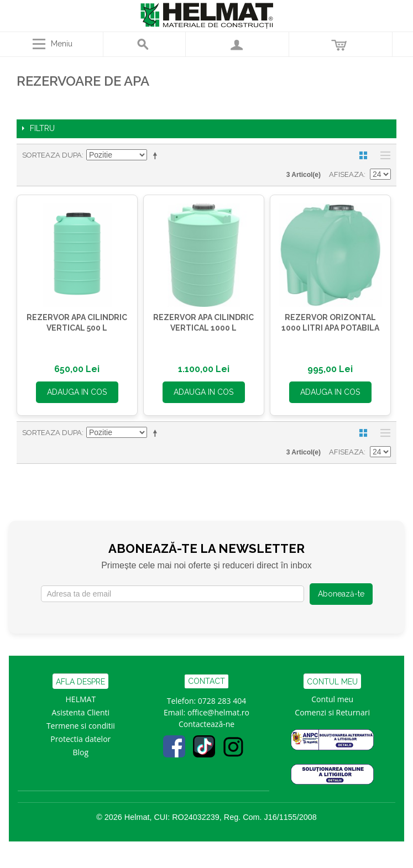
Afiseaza (346, 174)
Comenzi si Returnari (332, 712)
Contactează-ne (206, 724)
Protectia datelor (80, 739)
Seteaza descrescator (157, 155)
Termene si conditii (81, 726)
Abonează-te (341, 594)
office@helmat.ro (218, 712)
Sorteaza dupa (52, 155)
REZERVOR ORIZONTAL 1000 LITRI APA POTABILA (330, 323)
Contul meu (332, 699)
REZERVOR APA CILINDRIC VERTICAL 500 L (77, 323)
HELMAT (81, 699)
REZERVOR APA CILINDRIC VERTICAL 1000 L (203, 323)
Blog (81, 752)
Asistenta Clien (79, 712)
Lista (383, 155)
